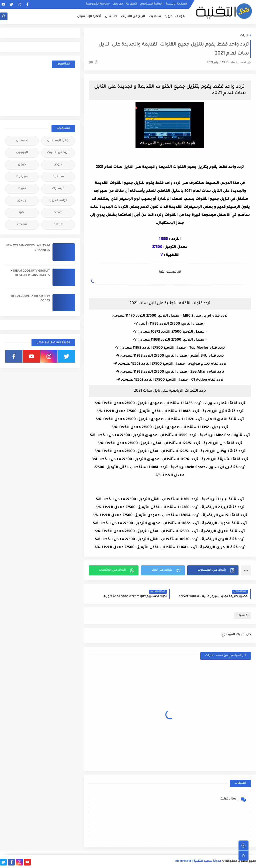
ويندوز (22, 201)
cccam (58, 213)
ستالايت (155, 17)
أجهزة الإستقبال (89, 17)
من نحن (118, 4)
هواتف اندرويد (175, 17)
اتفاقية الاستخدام (151, 4)
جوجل (22, 165)
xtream (22, 225)
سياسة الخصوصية (98, 4)
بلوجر (58, 165)
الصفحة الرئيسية (176, 4)
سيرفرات (22, 177)
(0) (93, 63)
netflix (58, 225)
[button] (213, 570)
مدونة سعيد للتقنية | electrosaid (198, 861)
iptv (22, 213)
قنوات (244, 36)
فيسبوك (58, 189)
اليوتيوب (22, 153)
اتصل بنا (132, 4)
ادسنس (111, 17)
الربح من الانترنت (133, 17)
